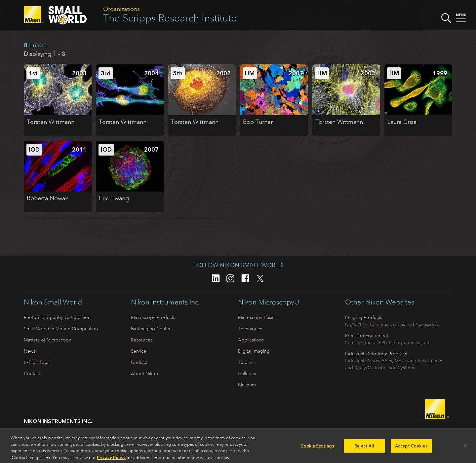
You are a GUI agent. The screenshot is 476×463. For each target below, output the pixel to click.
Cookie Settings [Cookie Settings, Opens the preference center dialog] (317, 448)
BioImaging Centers (152, 329)
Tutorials (247, 362)
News (30, 351)
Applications (251, 340)
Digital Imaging (254, 351)
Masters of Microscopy (47, 340)
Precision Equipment (367, 336)
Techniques (250, 329)
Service (139, 351)
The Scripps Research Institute (170, 18)
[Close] (465, 448)
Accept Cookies (411, 448)
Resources (142, 340)
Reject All (364, 448)
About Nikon (144, 374)
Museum (247, 385)
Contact (32, 374)
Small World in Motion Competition (61, 329)
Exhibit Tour (36, 362)
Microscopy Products (153, 317)
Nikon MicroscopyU (269, 302)
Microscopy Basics (257, 317)
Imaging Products (364, 317)
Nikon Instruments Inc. (165, 302)
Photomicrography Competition (57, 317)
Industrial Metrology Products (376, 354)
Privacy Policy (111, 460)
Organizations (121, 9)
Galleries (247, 374)
